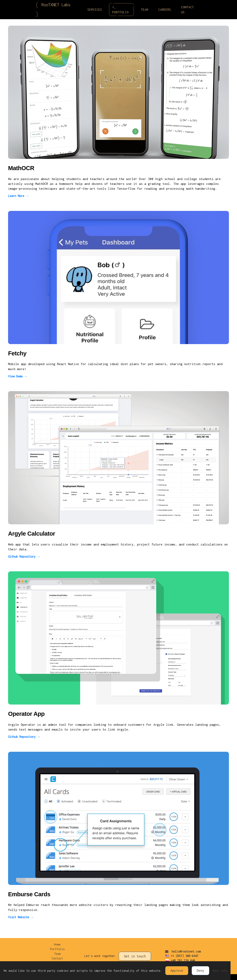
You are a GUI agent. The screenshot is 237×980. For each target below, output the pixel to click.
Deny (200, 971)
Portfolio (57, 949)
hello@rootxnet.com (183, 951)
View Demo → (18, 376)
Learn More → (19, 196)
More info (220, 971)
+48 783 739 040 (183, 961)
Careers (165, 9)
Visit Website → (21, 917)
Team (145, 9)
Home (57, 944)
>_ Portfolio (123, 10)
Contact (57, 958)
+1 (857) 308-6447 (185, 956)
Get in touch (135, 956)
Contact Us (187, 10)
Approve (177, 971)
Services (95, 9)
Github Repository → (24, 556)
